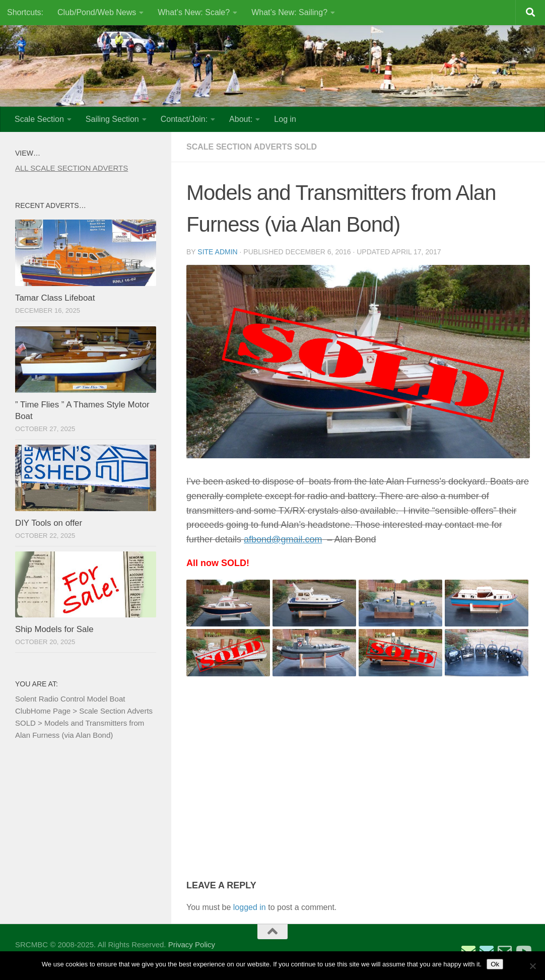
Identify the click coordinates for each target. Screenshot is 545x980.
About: (241, 119)
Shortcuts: (25, 12)
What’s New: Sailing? (289, 12)
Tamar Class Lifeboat (55, 298)
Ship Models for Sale (54, 629)
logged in (250, 907)
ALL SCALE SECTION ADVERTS (72, 168)
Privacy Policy (192, 944)
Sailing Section (112, 119)
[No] (532, 966)
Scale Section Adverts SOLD (252, 147)
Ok (495, 964)
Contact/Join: (184, 119)
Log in (285, 119)
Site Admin (217, 252)
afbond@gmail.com (283, 539)
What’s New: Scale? (194, 12)
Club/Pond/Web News (97, 12)
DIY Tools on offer (49, 523)
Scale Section (39, 119)
